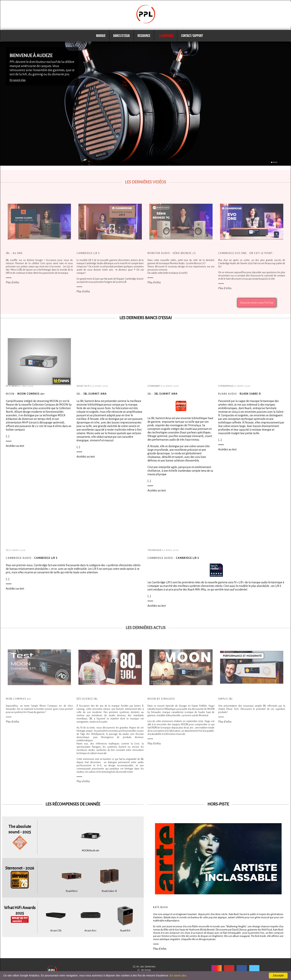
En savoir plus (18, 80)
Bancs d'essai (122, 36)
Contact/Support (192, 36)
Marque (101, 36)
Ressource (144, 36)
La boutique (166, 36)
